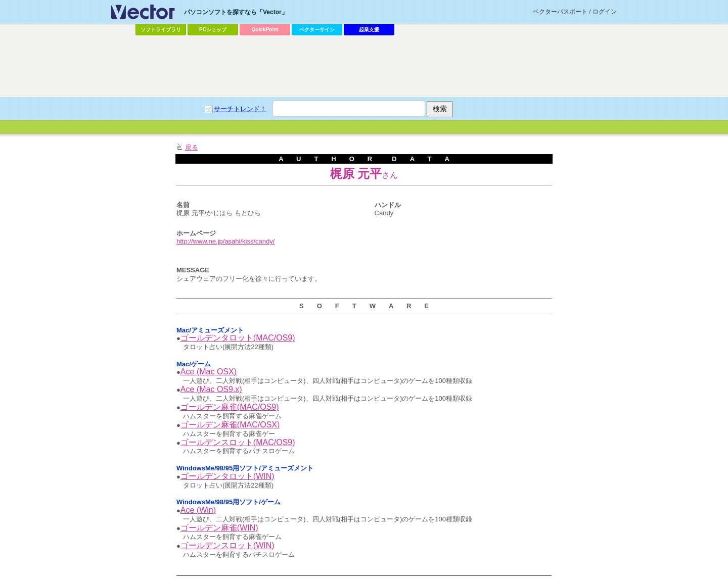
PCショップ (213, 30)
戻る (192, 147)
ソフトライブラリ (161, 30)
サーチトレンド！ (240, 109)
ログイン (605, 12)
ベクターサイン (317, 30)
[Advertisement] (364, 66)
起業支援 (369, 30)
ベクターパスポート (560, 12)
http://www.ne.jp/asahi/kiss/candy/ (225, 241)
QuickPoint (265, 30)
